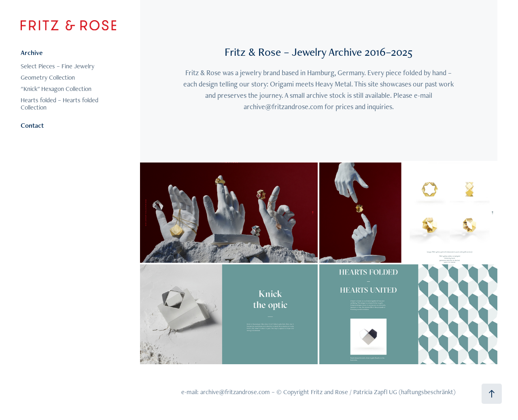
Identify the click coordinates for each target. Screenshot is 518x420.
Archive (32, 53)
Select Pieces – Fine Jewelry (57, 66)
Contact (32, 125)
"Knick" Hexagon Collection (56, 89)
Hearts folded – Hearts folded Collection (59, 104)
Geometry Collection (48, 77)
